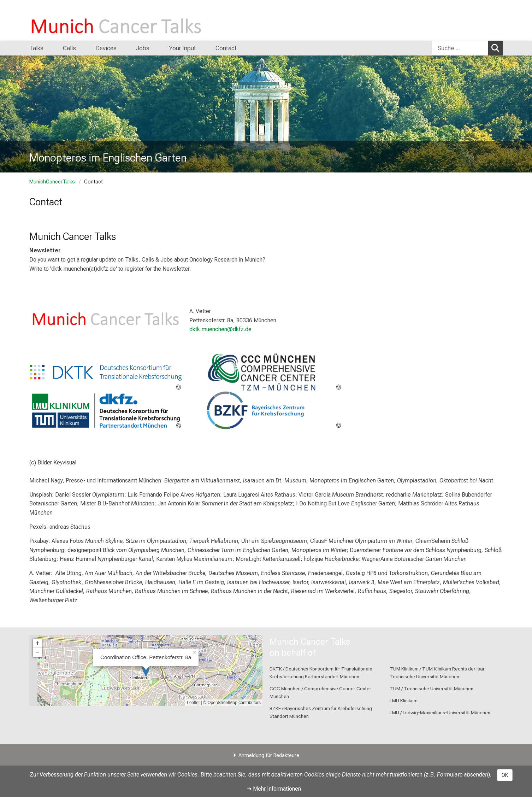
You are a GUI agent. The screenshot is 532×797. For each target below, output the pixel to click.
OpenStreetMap (222, 703)
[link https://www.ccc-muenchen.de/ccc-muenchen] (266, 372)
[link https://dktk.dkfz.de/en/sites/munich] (106, 411)
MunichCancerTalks (52, 182)
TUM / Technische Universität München (431, 688)
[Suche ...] (460, 48)
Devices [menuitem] (106, 48)
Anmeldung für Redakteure (269, 755)
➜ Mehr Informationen (274, 789)
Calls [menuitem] (69, 48)
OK (505, 775)
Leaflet (193, 703)
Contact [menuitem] (226, 48)
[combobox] (467, 48)
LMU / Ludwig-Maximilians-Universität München (440, 713)
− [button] (38, 652)
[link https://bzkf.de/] (266, 410)
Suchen (497, 48)
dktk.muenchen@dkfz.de (220, 329)
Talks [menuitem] (36, 48)
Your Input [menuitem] (182, 48)
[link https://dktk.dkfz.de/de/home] (106, 372)
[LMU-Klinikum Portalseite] (72, 20)
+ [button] (38, 643)
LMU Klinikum (404, 701)
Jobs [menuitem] (143, 48)
